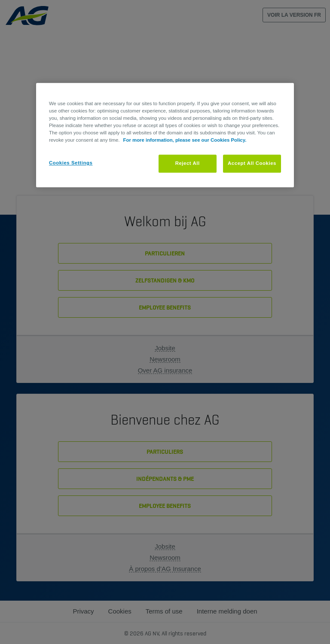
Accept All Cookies (252, 164)
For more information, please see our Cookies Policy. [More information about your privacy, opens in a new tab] (185, 140)
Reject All (188, 164)
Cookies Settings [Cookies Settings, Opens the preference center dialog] (71, 163)
